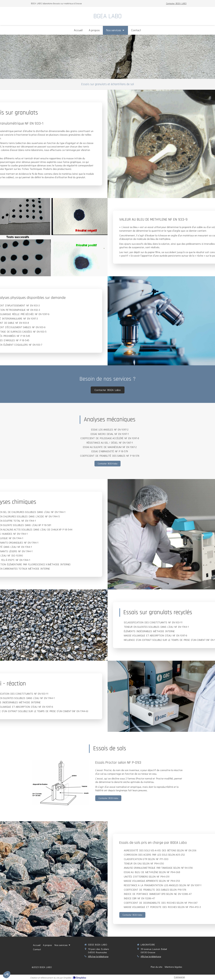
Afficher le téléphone (98, 956)
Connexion (179, 977)
